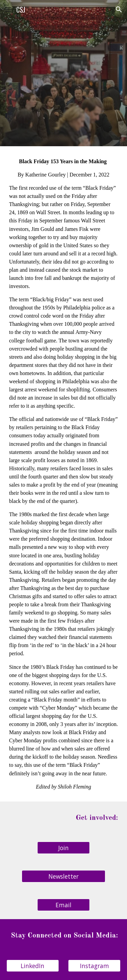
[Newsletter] (63, 876)
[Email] (63, 905)
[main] (64, 474)
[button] (8, 9)
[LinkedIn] (33, 966)
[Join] (63, 848)
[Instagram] (94, 966)
